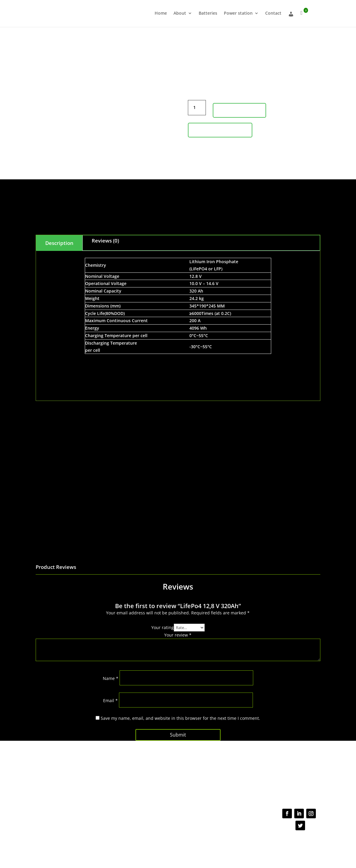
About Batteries (110, 779)
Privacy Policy (172, 843)
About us (104, 773)
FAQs (160, 773)
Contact (273, 13)
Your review (178, 635)
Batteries (208, 13)
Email (110, 700)
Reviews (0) (105, 241)
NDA (238, 843)
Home (161, 13)
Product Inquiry (220, 130)
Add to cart (239, 110)
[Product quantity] (197, 108)
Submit (178, 735)
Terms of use (196, 843)
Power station (238, 13)
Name (111, 678)
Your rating (163, 627)
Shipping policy (169, 780)
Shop (100, 785)
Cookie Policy (220, 843)
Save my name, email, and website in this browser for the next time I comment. (180, 718)
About (180, 13)
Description (59, 243)
